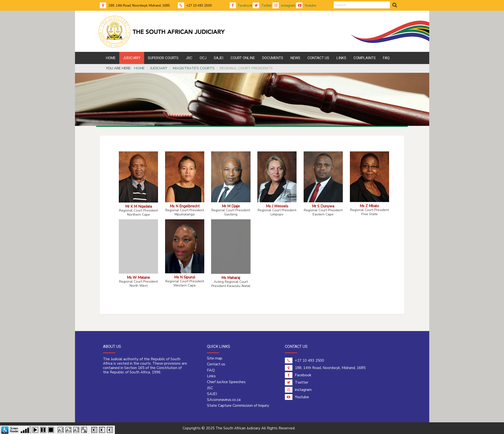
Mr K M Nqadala (139, 206)
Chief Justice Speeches (226, 382)
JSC (210, 388)
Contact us (216, 364)
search (334, 1)
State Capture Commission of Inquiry (238, 406)
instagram (284, 6)
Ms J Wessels (277, 206)
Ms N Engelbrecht (185, 206)
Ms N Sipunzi (185, 277)
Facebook (241, 6)
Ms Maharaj (231, 278)
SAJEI (212, 394)
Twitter (262, 6)
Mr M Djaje (231, 206)
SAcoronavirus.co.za (224, 400)
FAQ (211, 370)
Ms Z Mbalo (369, 206)
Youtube (306, 6)
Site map (215, 358)
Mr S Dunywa (323, 206)
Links (211, 376)
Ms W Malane (138, 277)
